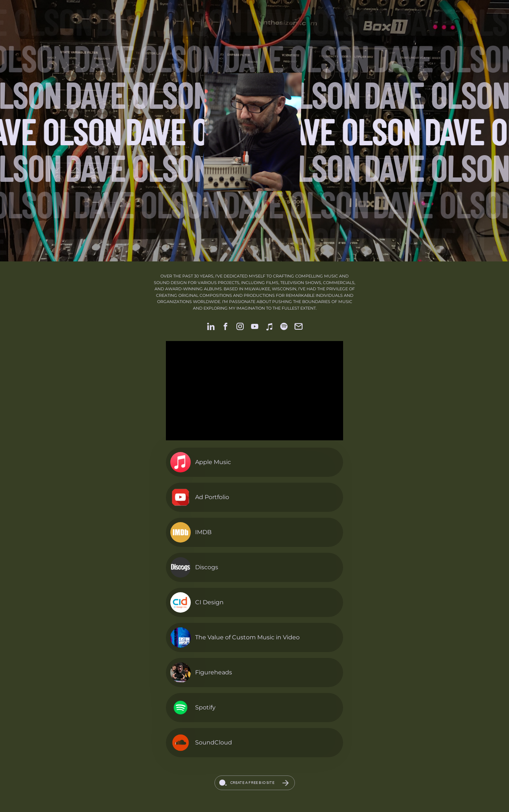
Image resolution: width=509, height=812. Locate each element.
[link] (211, 326)
